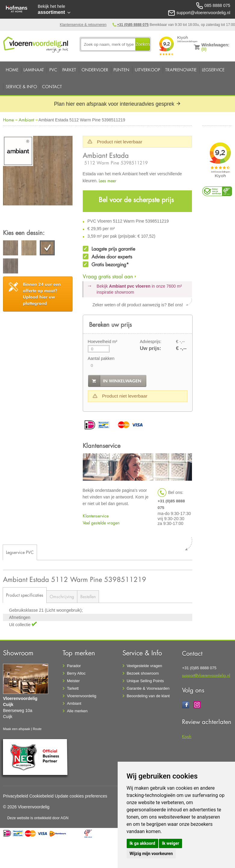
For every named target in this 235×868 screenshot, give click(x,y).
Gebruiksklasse (24, 610)
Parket (69, 70)
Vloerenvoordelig (82, 696)
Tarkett (73, 688)
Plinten (121, 70)
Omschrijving (62, 596)
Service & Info (21, 87)
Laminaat (34, 70)
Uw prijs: (151, 348)
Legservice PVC (20, 552)
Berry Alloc (76, 673)
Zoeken (143, 44)
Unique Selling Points (145, 681)
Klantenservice (96, 516)
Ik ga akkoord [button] (142, 843)
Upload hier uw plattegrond (42, 294)
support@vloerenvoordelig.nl (206, 675)
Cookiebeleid (41, 796)
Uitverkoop (147, 70)
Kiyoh (187, 736)
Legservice (213, 70)
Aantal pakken (101, 358)
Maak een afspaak (17, 729)
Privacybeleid (15, 796)
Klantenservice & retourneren (83, 25)
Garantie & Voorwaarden (148, 688)
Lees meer (108, 181)
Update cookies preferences (81, 796)
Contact (52, 87)
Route (37, 729)
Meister (73, 681)
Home (12, 70)
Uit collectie (20, 625)
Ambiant (26, 120)
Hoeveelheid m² (103, 342)
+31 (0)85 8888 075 (133, 25)
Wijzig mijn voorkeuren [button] (151, 854)
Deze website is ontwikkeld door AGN (38, 818)
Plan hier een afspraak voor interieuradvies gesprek (117, 104)
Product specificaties (25, 595)
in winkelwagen (122, 381)
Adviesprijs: (151, 342)
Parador (74, 666)
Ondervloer (95, 70)
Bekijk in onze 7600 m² (139, 289)
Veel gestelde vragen (101, 523)
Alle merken (77, 711)
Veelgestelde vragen (144, 666)
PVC (53, 70)
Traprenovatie (181, 70)
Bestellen (88, 596)
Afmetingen (20, 617)
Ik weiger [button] (170, 843)
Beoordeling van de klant (148, 696)
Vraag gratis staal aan (108, 276)
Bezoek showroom (143, 673)
